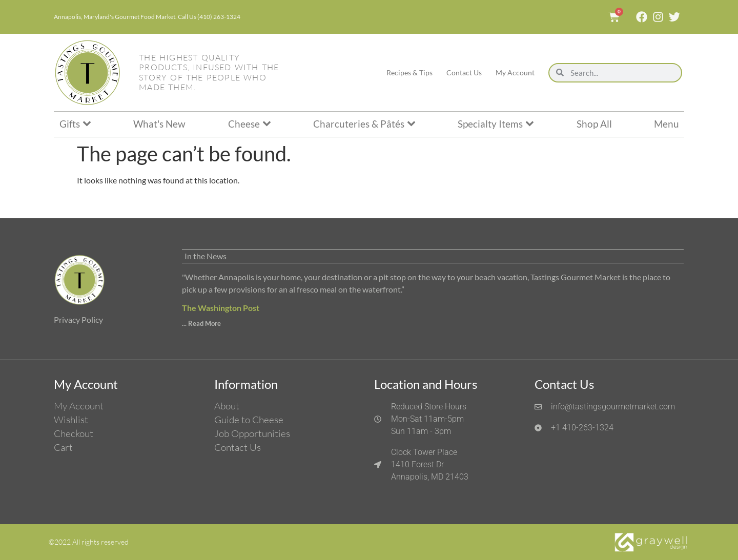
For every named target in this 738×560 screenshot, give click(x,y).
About (227, 406)
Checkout (74, 433)
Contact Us (464, 72)
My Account (515, 72)
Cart (63, 447)
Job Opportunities (252, 433)
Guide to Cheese (249, 420)
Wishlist (71, 420)
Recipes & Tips (409, 72)
